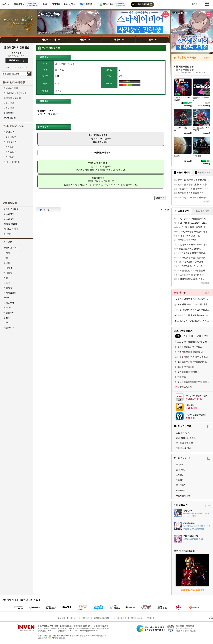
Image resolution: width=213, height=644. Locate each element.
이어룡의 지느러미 (79, 185)
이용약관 (86, 618)
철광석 (103, 142)
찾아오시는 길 (137, 618)
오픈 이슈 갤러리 (11, 209)
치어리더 (8, 268)
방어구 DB (180, 470)
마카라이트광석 (105, 170)
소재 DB (179, 475)
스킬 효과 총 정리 (184, 433)
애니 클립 (8, 273)
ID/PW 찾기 (23, 67)
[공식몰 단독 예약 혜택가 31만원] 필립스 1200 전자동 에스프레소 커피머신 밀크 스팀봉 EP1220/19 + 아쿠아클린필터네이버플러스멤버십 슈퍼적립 (193, 310)
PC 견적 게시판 (11, 229)
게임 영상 (8, 288)
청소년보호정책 (120, 618)
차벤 (6, 258)
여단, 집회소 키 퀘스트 (186, 438)
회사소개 (61, 618)
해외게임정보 (10, 293)
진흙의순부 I (98, 178)
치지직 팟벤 (9, 113)
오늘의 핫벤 (9, 214)
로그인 (195, 4)
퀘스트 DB (180, 490)
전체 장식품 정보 (183, 448)
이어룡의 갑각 (99, 185)
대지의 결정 (88, 170)
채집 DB (179, 480)
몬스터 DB (180, 485)
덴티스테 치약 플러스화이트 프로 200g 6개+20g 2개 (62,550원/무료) (193, 315)
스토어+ (207, 58)
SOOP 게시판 (10, 118)
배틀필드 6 (8, 313)
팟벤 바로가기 (10, 248)
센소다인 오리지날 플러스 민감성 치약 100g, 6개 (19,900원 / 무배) (193, 321)
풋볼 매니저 (9, 327)
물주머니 (130, 185)
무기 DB (179, 465)
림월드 (7, 318)
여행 (6, 278)
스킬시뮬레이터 (183, 496)
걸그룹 (7, 263)
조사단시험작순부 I (98, 135)
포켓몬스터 (9, 303)
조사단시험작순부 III (98, 163)
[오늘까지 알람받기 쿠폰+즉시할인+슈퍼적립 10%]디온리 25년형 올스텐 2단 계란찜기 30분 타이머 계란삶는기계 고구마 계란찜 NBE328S (193, 299)
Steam (6, 298)
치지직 (7, 253)
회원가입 (9, 67)
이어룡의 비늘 (116, 185)
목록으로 (160, 198)
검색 (29, 74)
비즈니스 (74, 618)
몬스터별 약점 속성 (184, 443)
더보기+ (207, 201)
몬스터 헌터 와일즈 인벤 (17, 47)
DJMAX (7, 322)
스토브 (7, 283)
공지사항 (151, 618)
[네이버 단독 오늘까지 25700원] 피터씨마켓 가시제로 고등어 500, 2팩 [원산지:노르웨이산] (193, 304)
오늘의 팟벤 (9, 219)
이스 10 (7, 308)
